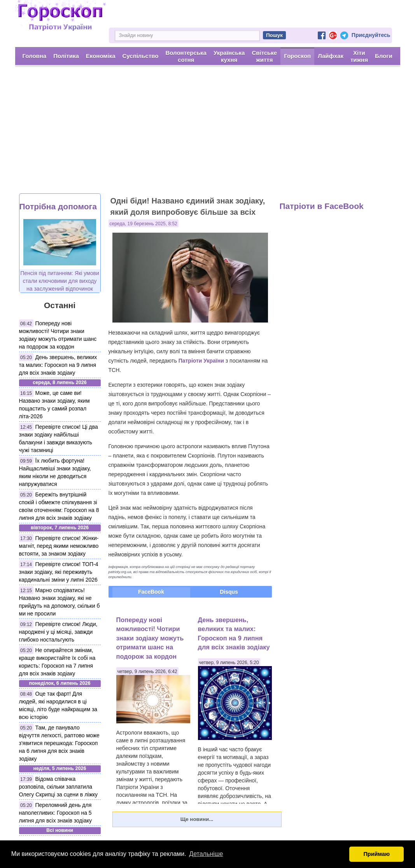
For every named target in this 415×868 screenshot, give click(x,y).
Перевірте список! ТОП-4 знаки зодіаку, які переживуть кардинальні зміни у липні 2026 (59, 572)
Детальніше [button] (206, 854)
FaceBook (151, 592)
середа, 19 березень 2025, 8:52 (144, 224)
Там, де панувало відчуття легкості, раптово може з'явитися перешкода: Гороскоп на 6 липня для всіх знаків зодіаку (59, 743)
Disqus (229, 592)
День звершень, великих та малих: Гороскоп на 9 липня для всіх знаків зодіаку (58, 365)
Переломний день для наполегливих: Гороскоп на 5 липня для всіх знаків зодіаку (55, 813)
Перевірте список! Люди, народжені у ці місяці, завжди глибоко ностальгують (58, 632)
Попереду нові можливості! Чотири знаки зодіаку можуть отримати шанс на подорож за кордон (150, 638)
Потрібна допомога (58, 206)
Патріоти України (201, 361)
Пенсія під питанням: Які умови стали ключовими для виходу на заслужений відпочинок (60, 281)
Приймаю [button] (376, 854)
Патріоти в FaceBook (322, 206)
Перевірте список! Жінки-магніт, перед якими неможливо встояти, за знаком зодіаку (59, 546)
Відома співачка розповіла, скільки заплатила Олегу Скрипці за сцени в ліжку (59, 787)
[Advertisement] (207, 135)
